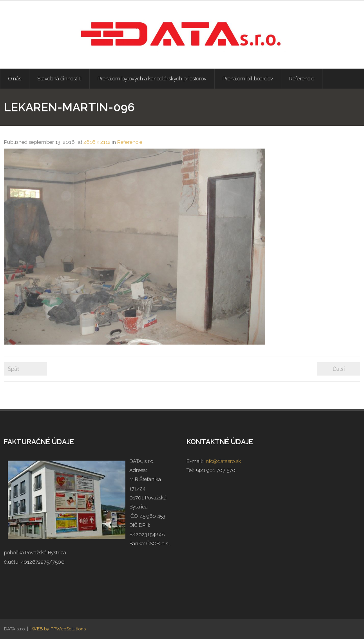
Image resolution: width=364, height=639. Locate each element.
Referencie (130, 142)
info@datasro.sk (223, 461)
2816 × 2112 (97, 142)
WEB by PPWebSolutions (59, 629)
